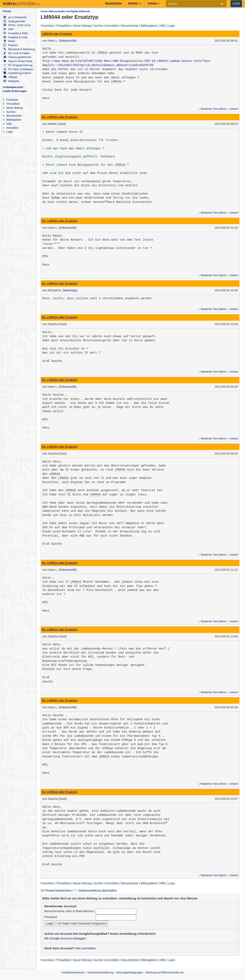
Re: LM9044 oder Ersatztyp (60, 117)
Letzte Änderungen (15, 91)
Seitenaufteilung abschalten (96, 890)
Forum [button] (154, 4)
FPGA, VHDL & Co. (17, 25)
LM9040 (120, 470)
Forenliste (12, 100)
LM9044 (102, 53)
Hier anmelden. (86, 948)
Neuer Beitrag (14, 108)
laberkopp (70, 290)
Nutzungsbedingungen (130, 972)
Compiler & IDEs (16, 33)
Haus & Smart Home (18, 61)
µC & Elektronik (15, 17)
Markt (9, 41)
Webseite (11, 81)
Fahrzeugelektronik (17, 57)
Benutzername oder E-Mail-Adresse (69, 911)
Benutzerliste (14, 116)
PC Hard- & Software (18, 69)
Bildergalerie (14, 120)
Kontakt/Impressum (73, 972)
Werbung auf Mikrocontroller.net (164, 972)
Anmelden (12, 128)
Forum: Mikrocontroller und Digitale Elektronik (65, 11)
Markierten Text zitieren (214, 109)
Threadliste (13, 104)
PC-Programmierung (18, 65)
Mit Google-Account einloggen (65, 938)
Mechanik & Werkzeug (19, 49)
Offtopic (10, 77)
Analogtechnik (14, 21)
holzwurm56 (68, 41)
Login (236, 4)
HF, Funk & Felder (16, 53)
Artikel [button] (135, 4)
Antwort (234, 109)
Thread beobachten (56, 890)
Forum (7, 11)
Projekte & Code (15, 37)
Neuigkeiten (113, 4)
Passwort (51, 917)
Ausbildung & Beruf (17, 73)
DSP (8, 29)
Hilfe (9, 124)
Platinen (11, 45)
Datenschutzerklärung (100, 972)
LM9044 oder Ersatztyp (57, 34)
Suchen (11, 112)
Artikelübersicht (13, 87)
